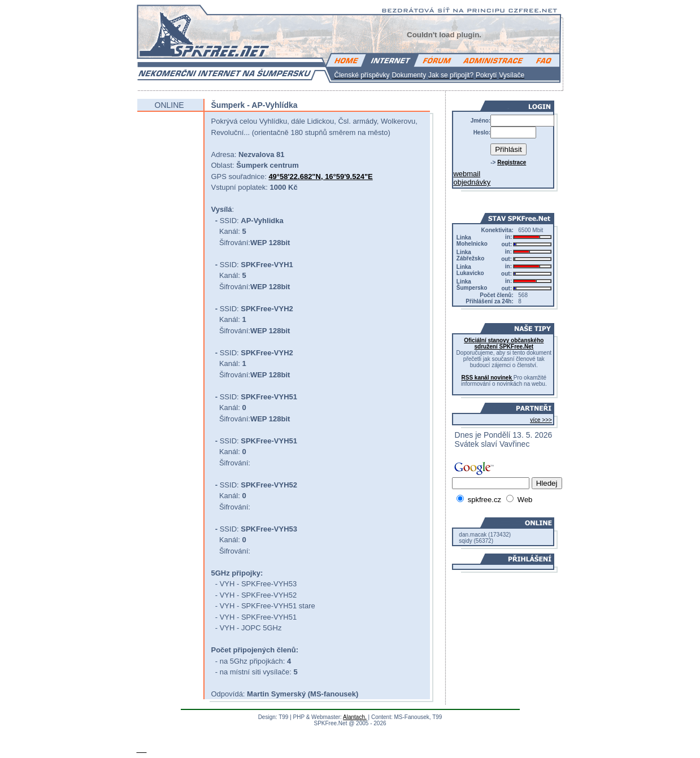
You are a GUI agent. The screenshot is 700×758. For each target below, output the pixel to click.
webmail (467, 174)
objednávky (472, 182)
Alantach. (355, 717)
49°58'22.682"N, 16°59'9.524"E (320, 177)
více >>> (541, 420)
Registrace (512, 162)
